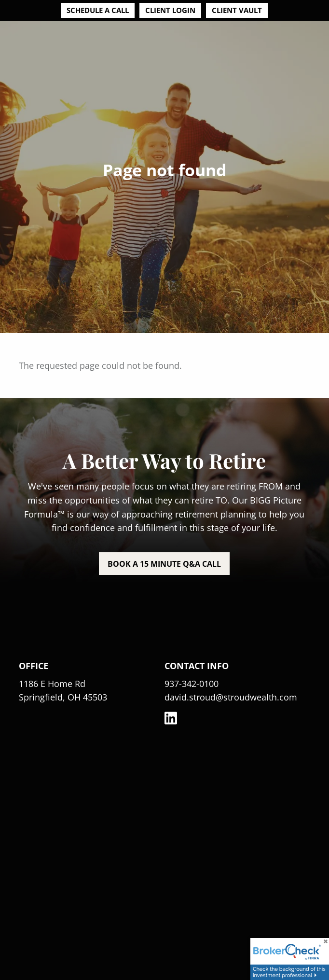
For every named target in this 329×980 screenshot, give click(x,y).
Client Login (170, 10)
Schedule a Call (98, 10)
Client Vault (237, 10)
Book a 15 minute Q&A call (164, 564)
